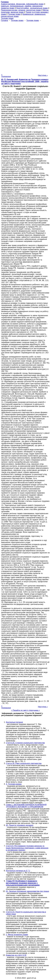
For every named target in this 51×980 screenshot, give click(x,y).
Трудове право (14, 14)
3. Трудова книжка (14, 784)
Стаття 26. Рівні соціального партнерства (24, 763)
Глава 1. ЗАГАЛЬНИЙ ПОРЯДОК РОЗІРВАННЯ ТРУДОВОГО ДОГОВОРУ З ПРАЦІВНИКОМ (26, 806)
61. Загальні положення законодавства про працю (27, 891)
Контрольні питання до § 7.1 (18, 871)
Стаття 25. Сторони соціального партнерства (25, 743)
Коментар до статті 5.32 (16, 955)
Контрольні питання (14, 722)
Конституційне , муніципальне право (32, 8)
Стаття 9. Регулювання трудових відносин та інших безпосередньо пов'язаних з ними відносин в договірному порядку (27, 848)
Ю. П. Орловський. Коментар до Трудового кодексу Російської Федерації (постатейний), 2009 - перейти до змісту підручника (25, 82)
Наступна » (43, 75)
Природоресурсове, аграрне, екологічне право (21, 10)
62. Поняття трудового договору (20, 825)
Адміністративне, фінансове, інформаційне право (22, 4)
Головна (4, 20)
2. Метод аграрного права (17, 935)
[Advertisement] (25, 47)
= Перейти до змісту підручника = (26, 710)
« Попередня (6, 75)
